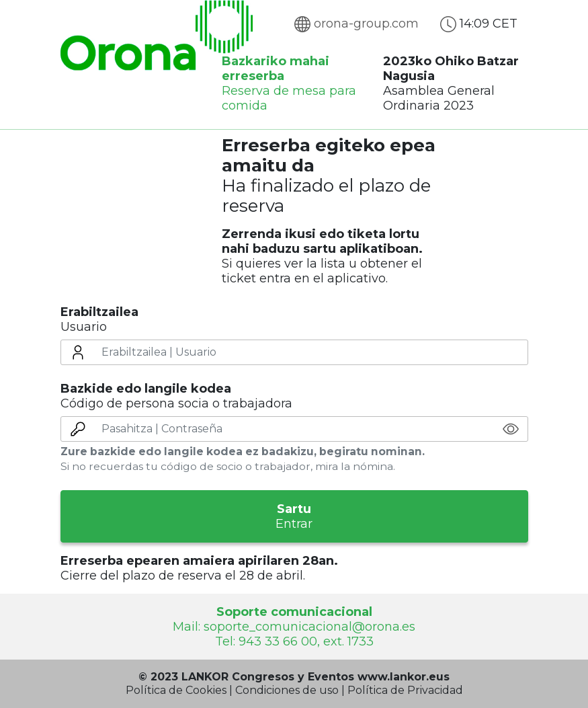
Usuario (99, 319)
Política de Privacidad (405, 690)
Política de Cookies (176, 690)
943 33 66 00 (278, 641)
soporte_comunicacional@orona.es (309, 627)
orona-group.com (356, 24)
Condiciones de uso (287, 690)
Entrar (294, 516)
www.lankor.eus (404, 677)
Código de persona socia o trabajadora (176, 396)
